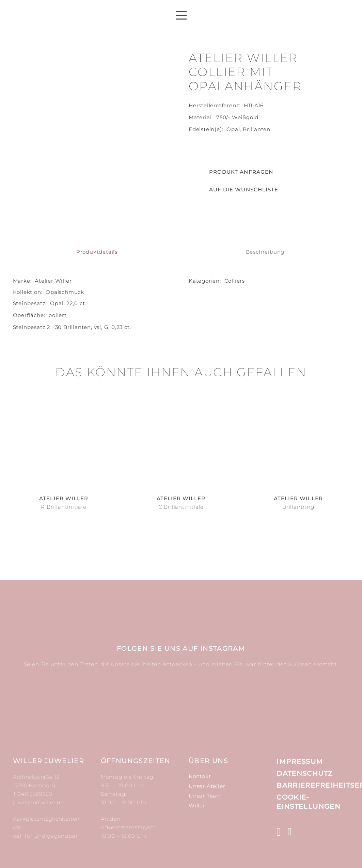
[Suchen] (301, 15)
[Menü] (181, 15)
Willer (197, 806)
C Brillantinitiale (181, 550)
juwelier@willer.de (38, 802)
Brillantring (298, 550)
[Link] (64, 15)
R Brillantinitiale (64, 550)
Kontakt (200, 776)
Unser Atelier (207, 786)
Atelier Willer (53, 324)
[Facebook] (290, 832)
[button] (233, 190)
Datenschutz (305, 773)
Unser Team (205, 796)
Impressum (300, 762)
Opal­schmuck (65, 336)
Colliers (235, 324)
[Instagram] (279, 832)
